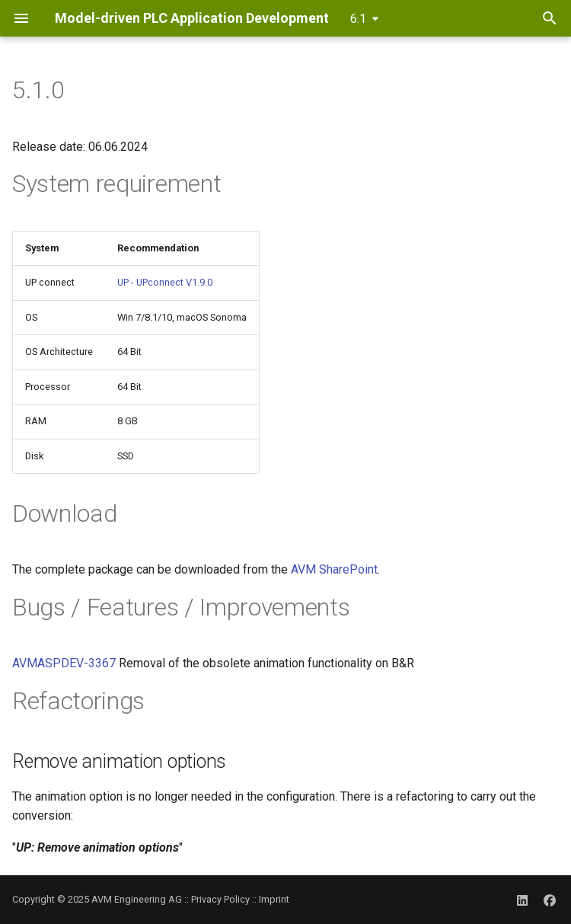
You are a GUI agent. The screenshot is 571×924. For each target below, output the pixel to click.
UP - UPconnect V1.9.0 (165, 282)
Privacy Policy (220, 899)
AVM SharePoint (334, 569)
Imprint (274, 899)
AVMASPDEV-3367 (64, 663)
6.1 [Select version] (358, 19)
